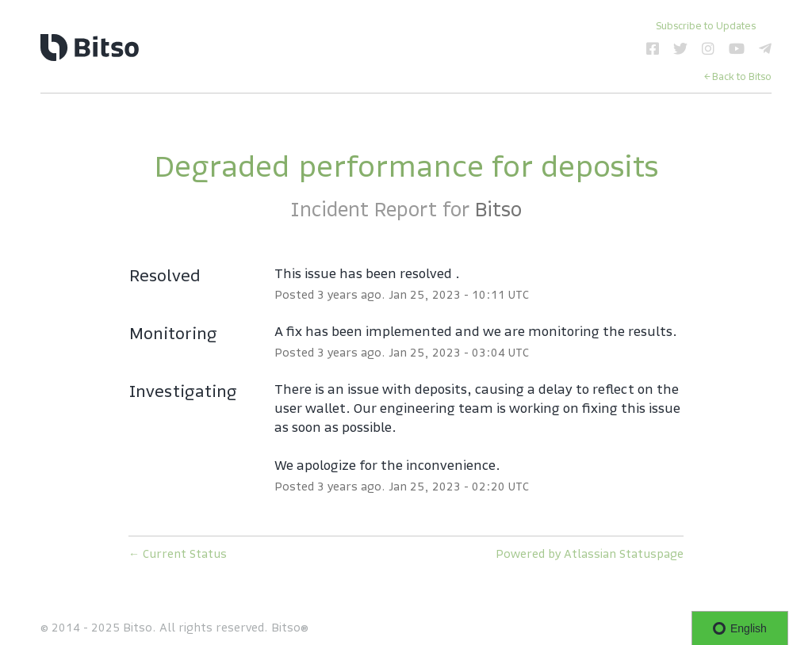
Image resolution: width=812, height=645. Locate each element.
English (740, 628)
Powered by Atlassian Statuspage (590, 554)
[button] (706, 26)
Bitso (498, 210)
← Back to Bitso (738, 76)
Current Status (178, 554)
